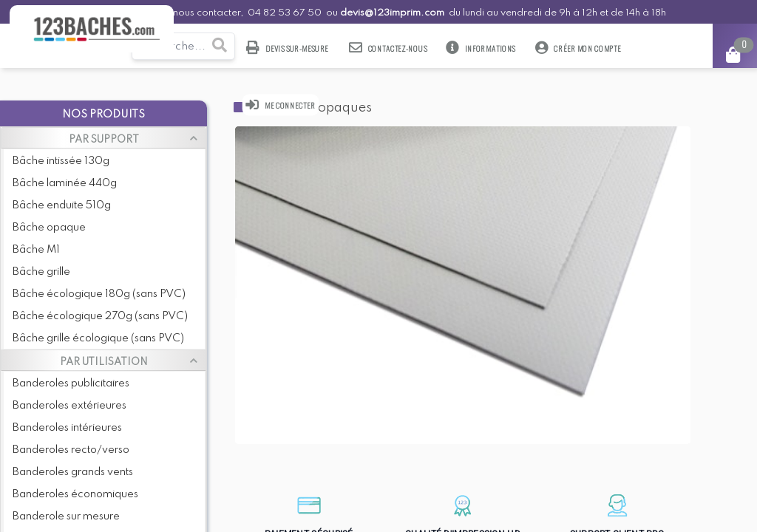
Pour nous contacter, (197, 13)
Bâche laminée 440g (65, 183)
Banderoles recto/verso (71, 450)
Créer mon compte (578, 48)
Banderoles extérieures (69, 406)
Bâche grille (41, 272)
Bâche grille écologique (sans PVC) (98, 338)
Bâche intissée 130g (61, 161)
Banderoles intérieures (67, 428)
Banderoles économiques (75, 494)
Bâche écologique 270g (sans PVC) (100, 316)
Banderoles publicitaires (71, 383)
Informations (481, 48)
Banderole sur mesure (66, 516)
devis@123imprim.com (392, 13)
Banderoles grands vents (73, 472)
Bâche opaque (49, 228)
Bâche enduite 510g (62, 205)
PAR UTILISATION (104, 362)
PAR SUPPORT (104, 140)
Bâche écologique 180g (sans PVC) (99, 294)
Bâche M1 (36, 250)
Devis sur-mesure (288, 48)
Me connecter (281, 105)
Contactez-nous (388, 48)
